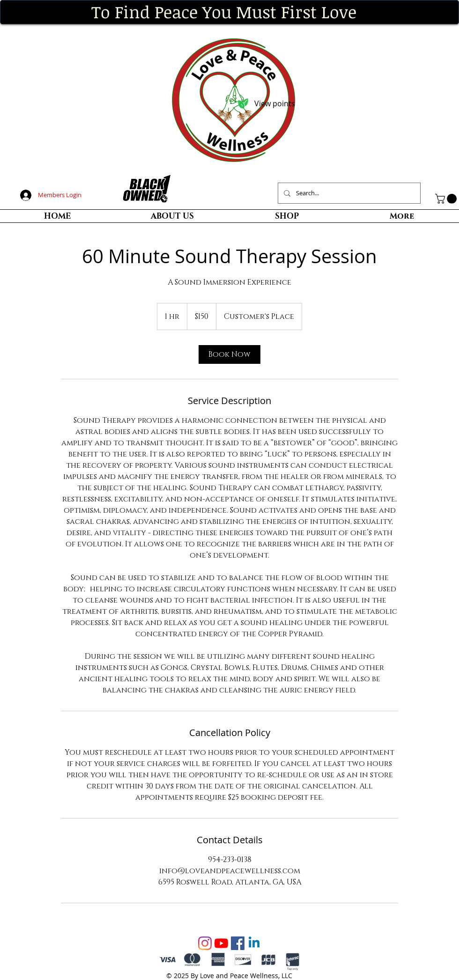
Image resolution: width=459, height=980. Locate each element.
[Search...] (348, 193)
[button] (447, 199)
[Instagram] (205, 943)
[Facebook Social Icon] (238, 943)
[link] (229, 354)
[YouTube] (221, 943)
